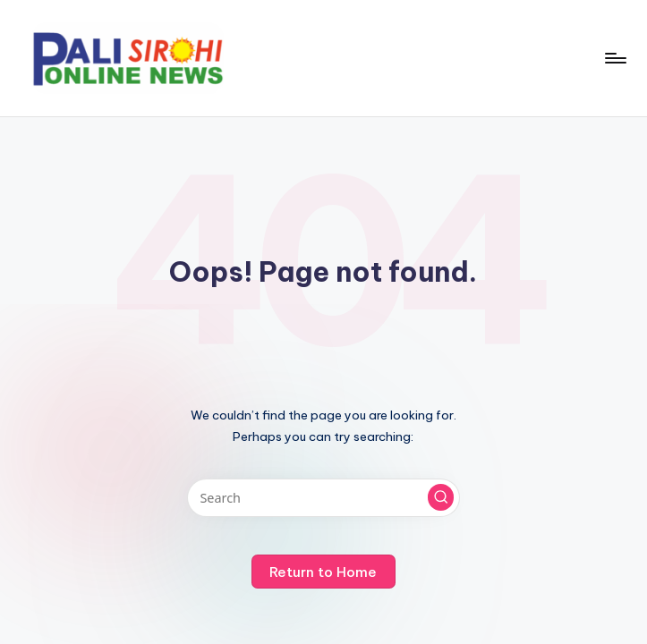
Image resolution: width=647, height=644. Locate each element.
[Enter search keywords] (323, 498)
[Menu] (614, 58)
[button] (441, 497)
